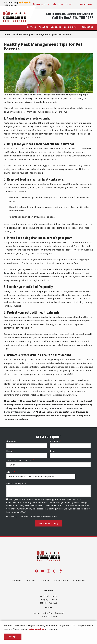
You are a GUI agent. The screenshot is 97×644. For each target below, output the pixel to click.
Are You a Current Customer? (20, 460)
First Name (11, 441)
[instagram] (48, 571)
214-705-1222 (51, 603)
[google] (55, 571)
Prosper (44, 600)
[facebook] (36, 571)
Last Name (55, 441)
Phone (9, 451)
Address (10, 472)
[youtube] (42, 571)
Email (53, 451)
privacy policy (51, 516)
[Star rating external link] (21, 4)
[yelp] (61, 571)
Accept (13, 636)
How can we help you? (16, 483)
